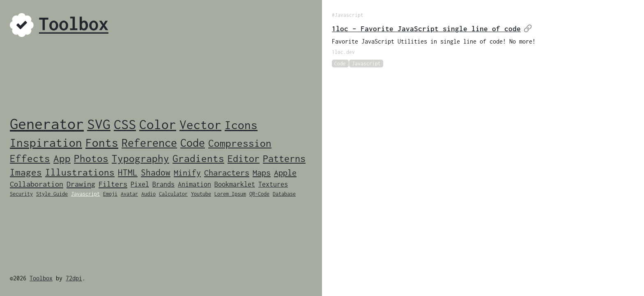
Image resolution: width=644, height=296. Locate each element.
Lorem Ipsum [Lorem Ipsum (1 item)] (230, 194)
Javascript (366, 64)
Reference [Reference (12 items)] (149, 143)
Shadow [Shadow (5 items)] (156, 172)
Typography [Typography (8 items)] (140, 158)
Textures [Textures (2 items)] (273, 184)
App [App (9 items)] (62, 158)
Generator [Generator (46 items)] (47, 124)
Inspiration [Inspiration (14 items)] (46, 143)
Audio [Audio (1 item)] (148, 194)
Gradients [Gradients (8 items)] (198, 158)
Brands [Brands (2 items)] (163, 184)
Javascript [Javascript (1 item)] (85, 194)
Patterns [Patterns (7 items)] (284, 158)
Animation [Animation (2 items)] (194, 184)
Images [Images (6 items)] (26, 172)
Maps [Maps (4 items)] (262, 172)
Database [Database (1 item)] (284, 194)
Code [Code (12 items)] (193, 143)
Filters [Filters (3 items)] (113, 184)
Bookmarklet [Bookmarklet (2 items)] (235, 184)
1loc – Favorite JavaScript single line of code (432, 29)
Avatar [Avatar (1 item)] (129, 194)
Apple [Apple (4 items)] (285, 172)
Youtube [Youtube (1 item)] (201, 194)
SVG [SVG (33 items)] (99, 124)
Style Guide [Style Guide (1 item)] (52, 194)
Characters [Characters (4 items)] (227, 172)
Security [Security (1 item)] (21, 194)
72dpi (74, 278)
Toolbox (41, 278)
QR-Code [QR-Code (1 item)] (259, 194)
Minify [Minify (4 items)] (187, 172)
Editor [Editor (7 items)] (244, 158)
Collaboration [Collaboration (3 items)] (37, 184)
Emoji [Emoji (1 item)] (110, 194)
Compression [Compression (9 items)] (240, 143)
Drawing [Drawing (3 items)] (81, 184)
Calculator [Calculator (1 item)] (173, 194)
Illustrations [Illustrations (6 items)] (80, 172)
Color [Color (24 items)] (158, 124)
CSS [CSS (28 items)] (125, 124)
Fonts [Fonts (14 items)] (102, 143)
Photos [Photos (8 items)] (91, 158)
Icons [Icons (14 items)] (241, 125)
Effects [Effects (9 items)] (30, 158)
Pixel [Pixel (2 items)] (140, 184)
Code (340, 64)
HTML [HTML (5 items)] (128, 172)
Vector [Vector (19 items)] (200, 125)
